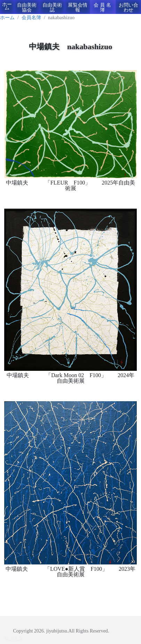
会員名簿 (103, 8)
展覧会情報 (78, 8)
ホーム (7, 6)
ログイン (14, 638)
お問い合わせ (128, 8)
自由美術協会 (27, 8)
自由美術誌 (52, 8)
